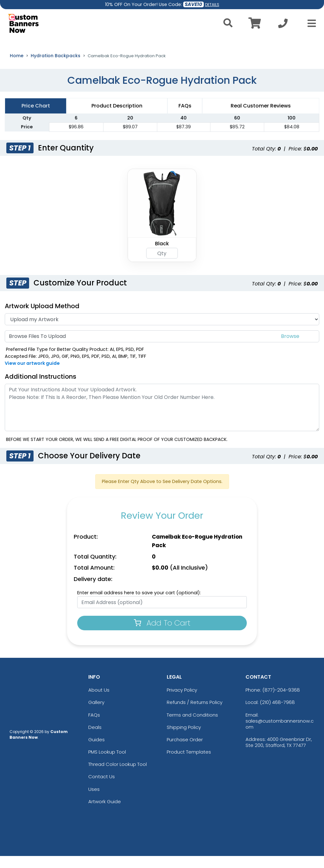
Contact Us (102, 789)
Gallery (96, 714)
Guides (97, 752)
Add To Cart (162, 635)
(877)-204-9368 (281, 702)
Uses (94, 801)
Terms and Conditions (192, 727)
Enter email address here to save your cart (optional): (139, 605)
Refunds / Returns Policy (195, 714)
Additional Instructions (40, 388)
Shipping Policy (184, 739)
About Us (99, 702)
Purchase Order (185, 752)
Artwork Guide (105, 813)
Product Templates (189, 764)
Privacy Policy (182, 702)
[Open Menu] (310, 23)
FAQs (94, 727)
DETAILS (212, 5)
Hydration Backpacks (56, 68)
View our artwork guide (32, 375)
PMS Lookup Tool (107, 764)
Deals (95, 739)
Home (17, 68)
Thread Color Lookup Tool (118, 776)
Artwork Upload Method (42, 318)
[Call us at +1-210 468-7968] (283, 25)
